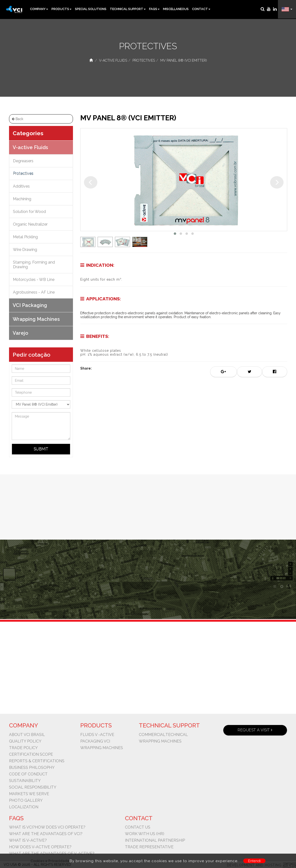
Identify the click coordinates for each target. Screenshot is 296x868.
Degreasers (23, 161)
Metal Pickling (25, 237)
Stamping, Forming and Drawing (34, 265)
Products (61, 9)
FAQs (154, 9)
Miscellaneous (176, 9)
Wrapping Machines (36, 319)
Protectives (144, 60)
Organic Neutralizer (30, 224)
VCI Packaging (30, 305)
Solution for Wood (29, 212)
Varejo (20, 333)
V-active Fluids (113, 60)
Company (39, 9)
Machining (22, 199)
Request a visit (255, 730)
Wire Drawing (25, 250)
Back (17, 119)
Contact (201, 9)
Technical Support (128, 9)
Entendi (255, 861)
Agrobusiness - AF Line (34, 292)
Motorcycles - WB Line (34, 280)
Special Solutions (91, 9)
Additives (21, 186)
